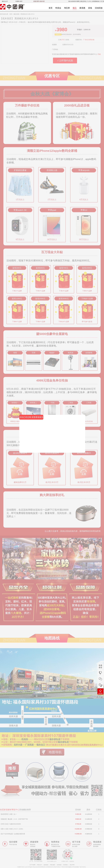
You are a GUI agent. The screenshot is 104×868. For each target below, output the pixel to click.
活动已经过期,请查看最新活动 (31, 418)
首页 (51, 8)
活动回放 (99, 8)
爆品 (75, 8)
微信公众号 (5, 1)
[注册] (81, 1)
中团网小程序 (19, 1)
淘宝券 (67, 8)
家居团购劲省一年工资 (98, 1)
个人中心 (89, 1)
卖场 (90, 8)
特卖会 (58, 8)
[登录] (84, 1)
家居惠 (82, 8)
